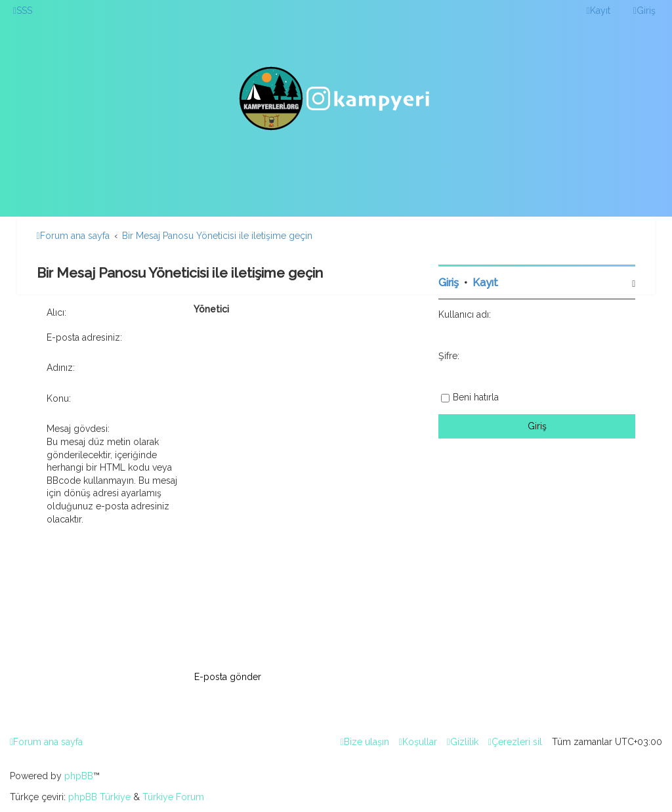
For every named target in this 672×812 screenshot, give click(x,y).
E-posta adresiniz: (84, 337)
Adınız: (61, 368)
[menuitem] (23, 11)
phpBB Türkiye (99, 797)
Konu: (59, 398)
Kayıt (485, 283)
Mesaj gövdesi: (78, 429)
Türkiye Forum (173, 797)
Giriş (449, 283)
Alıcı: (56, 312)
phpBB (79, 776)
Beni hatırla (476, 397)
